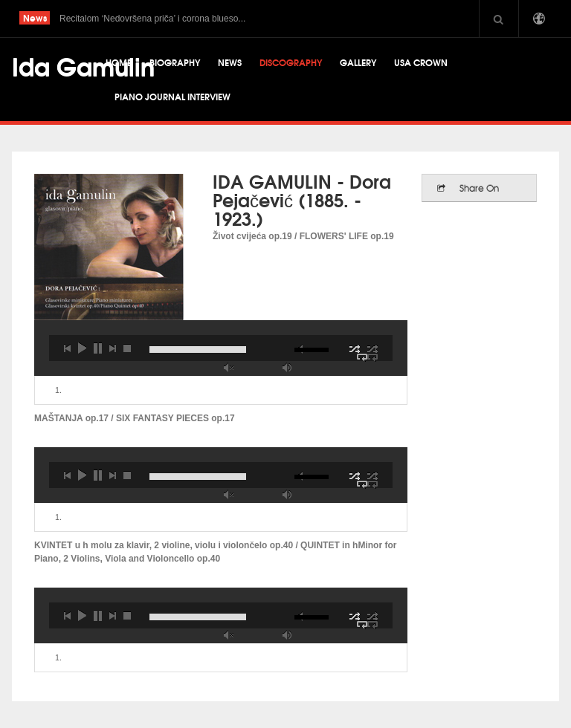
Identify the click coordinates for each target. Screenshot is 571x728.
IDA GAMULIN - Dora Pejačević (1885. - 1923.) (302, 199)
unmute (229, 367)
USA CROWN (421, 62)
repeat (372, 357)
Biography (175, 62)
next (113, 348)
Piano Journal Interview (172, 96)
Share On (479, 188)
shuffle (372, 348)
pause (98, 348)
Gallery (358, 62)
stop (127, 348)
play (82, 348)
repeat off (362, 357)
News (230, 62)
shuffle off (355, 348)
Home (119, 62)
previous (67, 348)
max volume (287, 367)
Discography (291, 62)
